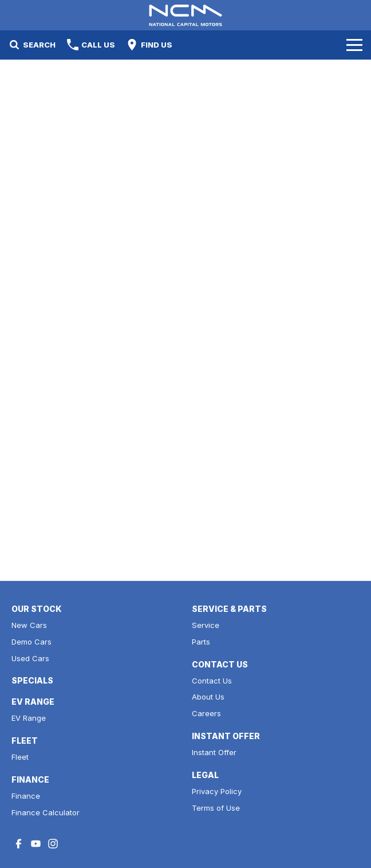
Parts (201, 642)
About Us (208, 697)
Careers (206, 713)
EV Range (29, 718)
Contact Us (212, 681)
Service (206, 625)
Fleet (20, 757)
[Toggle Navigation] (354, 45)
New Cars (29, 625)
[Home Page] (185, 15)
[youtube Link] (36, 844)
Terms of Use (216, 808)
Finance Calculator (46, 812)
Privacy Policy (217, 791)
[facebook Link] (19, 844)
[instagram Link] (53, 844)
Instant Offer (214, 752)
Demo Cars (31, 642)
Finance (26, 796)
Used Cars (30, 658)
